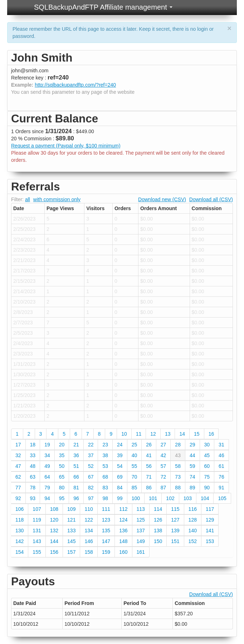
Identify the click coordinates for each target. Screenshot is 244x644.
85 (135, 488)
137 (141, 531)
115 (175, 509)
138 (158, 531)
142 (19, 541)
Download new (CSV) (162, 199)
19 (47, 445)
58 (178, 466)
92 (18, 498)
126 (158, 520)
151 (175, 541)
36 (76, 455)
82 (91, 488)
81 (76, 488)
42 (164, 455)
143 (37, 541)
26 (149, 445)
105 (222, 498)
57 (164, 466)
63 (33, 477)
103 (188, 498)
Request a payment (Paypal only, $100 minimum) (66, 146)
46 (221, 455)
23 (105, 445)
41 (149, 455)
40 (135, 455)
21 (76, 445)
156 (54, 552)
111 (106, 509)
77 (18, 488)
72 (164, 477)
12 (153, 434)
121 (71, 520)
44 (192, 455)
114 (158, 509)
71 (149, 477)
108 (54, 509)
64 (47, 477)
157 (71, 552)
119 (37, 520)
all (28, 199)
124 (123, 520)
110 (89, 509)
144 (54, 541)
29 (192, 445)
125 (141, 520)
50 (62, 466)
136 (123, 531)
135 (106, 531)
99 (120, 498)
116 (193, 509)
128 (193, 520)
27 (164, 445)
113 (141, 509)
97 (91, 498)
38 (105, 455)
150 (158, 541)
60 (207, 466)
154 (19, 552)
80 (62, 488)
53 (105, 466)
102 (170, 498)
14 (182, 434)
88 (178, 488)
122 (89, 520)
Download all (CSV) (211, 199)
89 (192, 488)
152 (193, 541)
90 (207, 488)
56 (149, 466)
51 (76, 466)
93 (33, 498)
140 (193, 531)
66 (76, 477)
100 (136, 498)
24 (120, 445)
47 (18, 466)
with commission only (57, 199)
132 (54, 531)
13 (168, 434)
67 (91, 477)
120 (54, 520)
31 (221, 445)
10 (124, 434)
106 (19, 509)
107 (37, 509)
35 (62, 455)
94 (47, 498)
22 (91, 445)
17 (18, 445)
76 (221, 477)
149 (141, 541)
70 (135, 477)
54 (120, 466)
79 (47, 488)
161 (141, 552)
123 (106, 520)
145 (71, 541)
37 (91, 455)
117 (210, 509)
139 (175, 531)
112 (123, 509)
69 (120, 477)
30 (207, 445)
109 (71, 509)
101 (153, 498)
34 (47, 455)
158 (89, 552)
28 (178, 445)
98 (105, 498)
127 (175, 520)
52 (91, 466)
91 (221, 488)
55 (135, 466)
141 (210, 531)
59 (192, 466)
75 (207, 477)
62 (18, 477)
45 (207, 455)
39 (120, 455)
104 (205, 498)
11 (139, 434)
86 (149, 488)
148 (123, 541)
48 (33, 466)
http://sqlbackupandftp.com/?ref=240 (75, 85)
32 (18, 455)
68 (105, 477)
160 (123, 552)
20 (62, 445)
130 (19, 531)
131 (37, 531)
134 (89, 531)
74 (192, 477)
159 (106, 552)
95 (62, 498)
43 (178, 455)
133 (71, 531)
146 (89, 541)
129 (210, 520)
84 (120, 488)
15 (197, 434)
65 (62, 477)
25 (135, 445)
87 (164, 488)
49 (47, 466)
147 (106, 541)
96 (76, 498)
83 (105, 488)
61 (221, 466)
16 (211, 434)
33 (33, 455)
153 (210, 541)
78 (33, 488)
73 (178, 477)
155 (37, 552)
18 (33, 445)
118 (19, 520)
